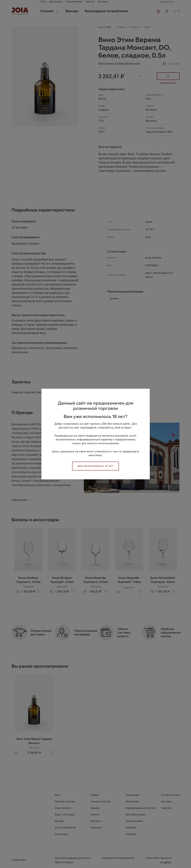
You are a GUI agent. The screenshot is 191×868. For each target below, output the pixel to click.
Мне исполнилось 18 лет (95, 466)
